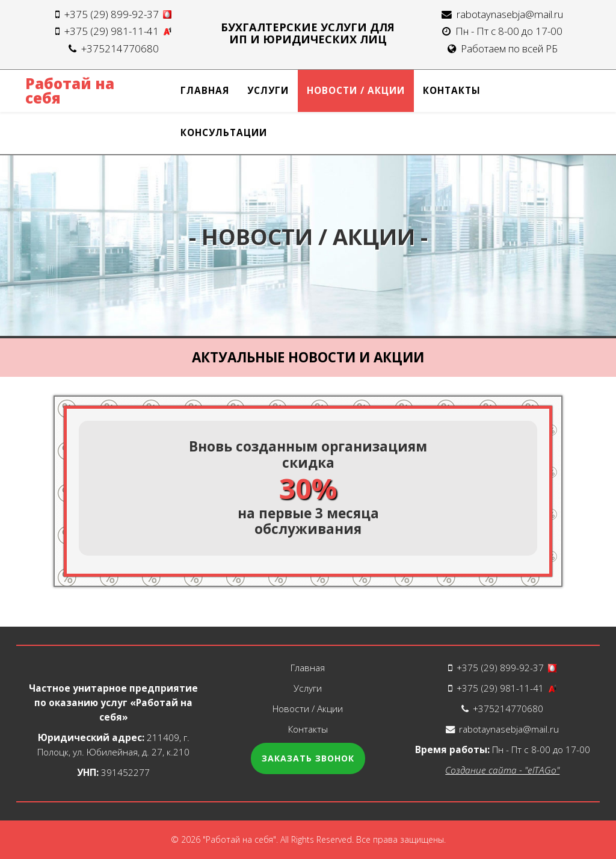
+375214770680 (120, 48)
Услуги (268, 91)
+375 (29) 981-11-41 (118, 31)
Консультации (224, 133)
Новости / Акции (356, 91)
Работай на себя (70, 91)
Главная (205, 91)
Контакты (452, 91)
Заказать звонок (308, 758)
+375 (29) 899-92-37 (118, 14)
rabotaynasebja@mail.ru (510, 14)
